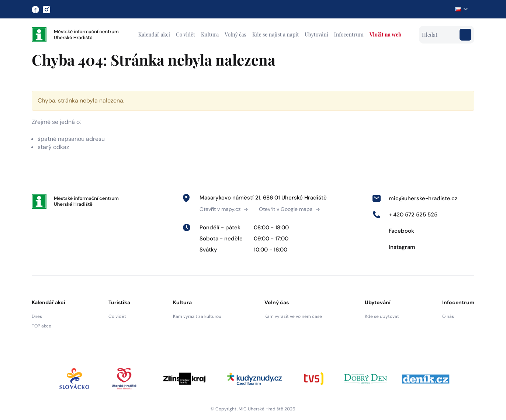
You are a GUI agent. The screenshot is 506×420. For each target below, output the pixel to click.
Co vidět (186, 34)
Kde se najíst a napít (275, 34)
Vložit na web (385, 34)
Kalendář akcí (154, 34)
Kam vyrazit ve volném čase (293, 316)
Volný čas (235, 34)
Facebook (393, 231)
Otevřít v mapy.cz (224, 209)
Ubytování (316, 34)
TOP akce (41, 326)
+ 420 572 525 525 (405, 215)
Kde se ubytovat (382, 316)
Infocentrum (349, 34)
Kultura (210, 34)
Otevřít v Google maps (289, 209)
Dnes (37, 316)
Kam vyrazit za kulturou (197, 316)
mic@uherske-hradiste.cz (415, 198)
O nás (448, 316)
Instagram (394, 247)
